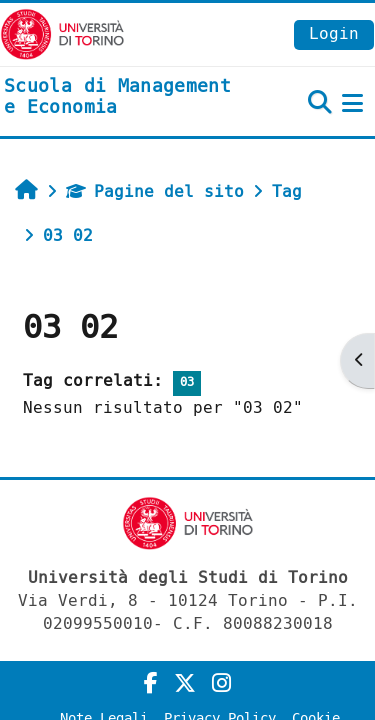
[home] (125, 97)
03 (187, 382)
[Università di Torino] (62, 33)
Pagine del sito (155, 191)
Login (334, 33)
